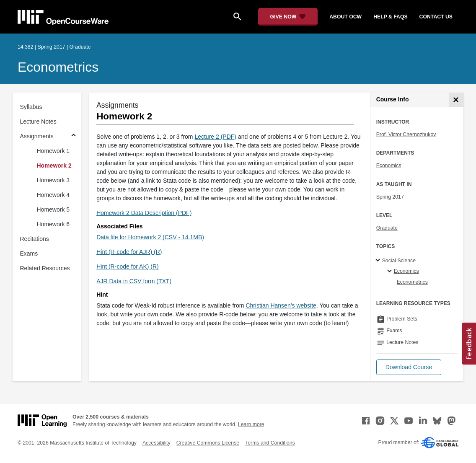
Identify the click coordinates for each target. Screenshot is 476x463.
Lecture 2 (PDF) (215, 137)
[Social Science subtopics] (379, 261)
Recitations (35, 239)
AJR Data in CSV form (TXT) (134, 281)
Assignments (37, 136)
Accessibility (157, 443)
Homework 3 (53, 180)
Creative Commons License (208, 443)
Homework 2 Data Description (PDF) (144, 213)
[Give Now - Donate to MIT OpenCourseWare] (288, 17)
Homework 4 (53, 195)
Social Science (399, 261)
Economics (389, 166)
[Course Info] (456, 100)
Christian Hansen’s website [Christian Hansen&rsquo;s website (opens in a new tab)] (281, 305)
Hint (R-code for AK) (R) (128, 266)
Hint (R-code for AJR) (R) (129, 252)
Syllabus (31, 107)
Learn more (251, 424)
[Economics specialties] (391, 272)
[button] (409, 367)
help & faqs (390, 17)
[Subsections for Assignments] (74, 136)
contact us (436, 17)
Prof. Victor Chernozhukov (406, 135)
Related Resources (45, 268)
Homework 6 (53, 224)
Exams (29, 253)
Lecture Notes (38, 122)
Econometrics (58, 67)
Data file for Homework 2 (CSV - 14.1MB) (150, 237)
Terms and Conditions (270, 443)
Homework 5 (53, 210)
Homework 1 (53, 151)
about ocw (345, 17)
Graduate (387, 228)
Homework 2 (54, 166)
